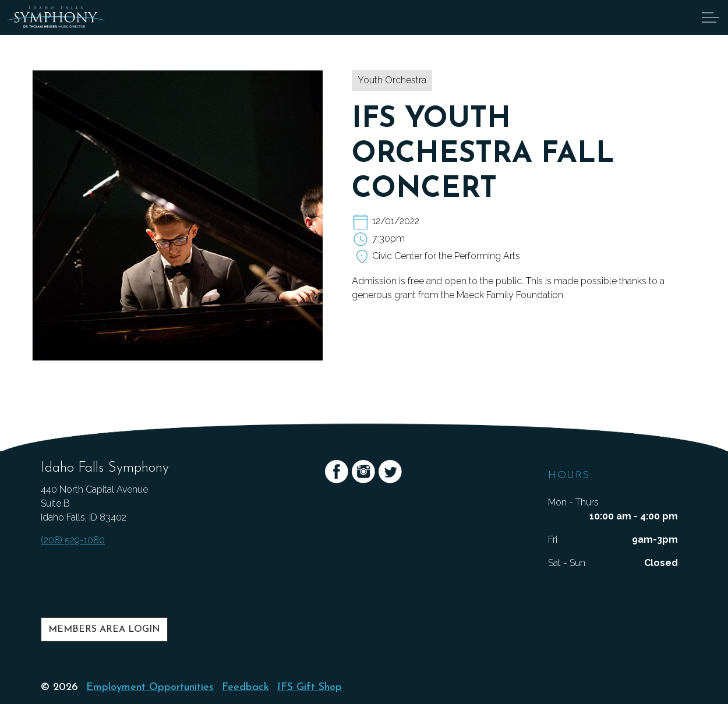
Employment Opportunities (150, 687)
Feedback (245, 687)
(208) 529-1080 (73, 540)
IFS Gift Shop (310, 687)
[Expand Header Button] (711, 17)
